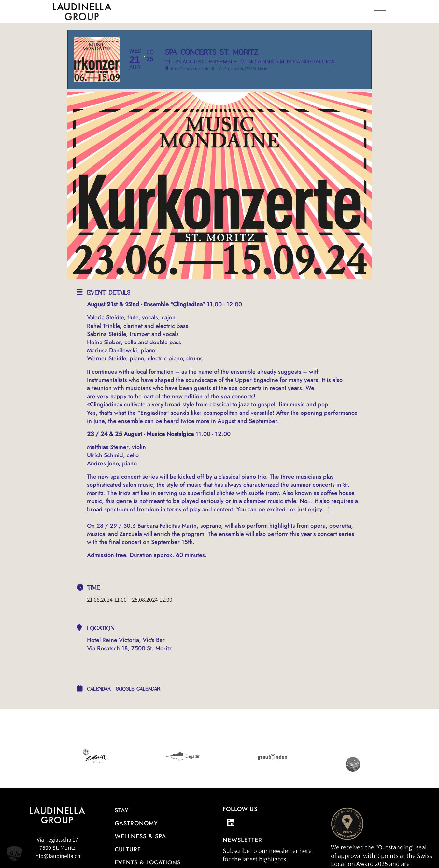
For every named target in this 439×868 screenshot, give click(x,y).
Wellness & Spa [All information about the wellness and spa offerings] (140, 837)
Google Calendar (138, 689)
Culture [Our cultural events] (128, 850)
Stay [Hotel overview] (122, 811)
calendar (99, 689)
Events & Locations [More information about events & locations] (148, 862)
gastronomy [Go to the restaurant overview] (136, 824)
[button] (14, 854)
